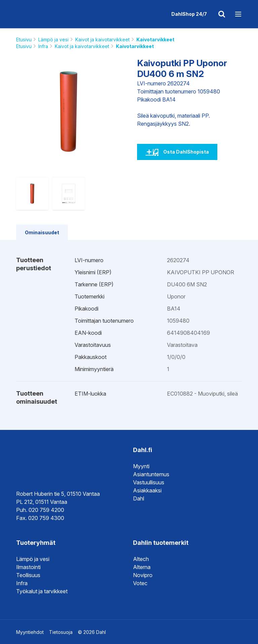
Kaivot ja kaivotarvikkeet (102, 39)
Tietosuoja (61, 632)
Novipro (143, 575)
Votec (140, 583)
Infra (43, 46)
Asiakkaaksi (147, 490)
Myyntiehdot (30, 632)
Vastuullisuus (149, 482)
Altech (141, 559)
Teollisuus (28, 575)
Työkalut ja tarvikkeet (42, 591)
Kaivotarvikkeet (155, 39)
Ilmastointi (28, 567)
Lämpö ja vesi (53, 39)
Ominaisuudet (42, 232)
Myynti (141, 466)
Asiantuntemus (151, 474)
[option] (69, 112)
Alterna (142, 567)
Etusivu (24, 39)
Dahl (139, 498)
